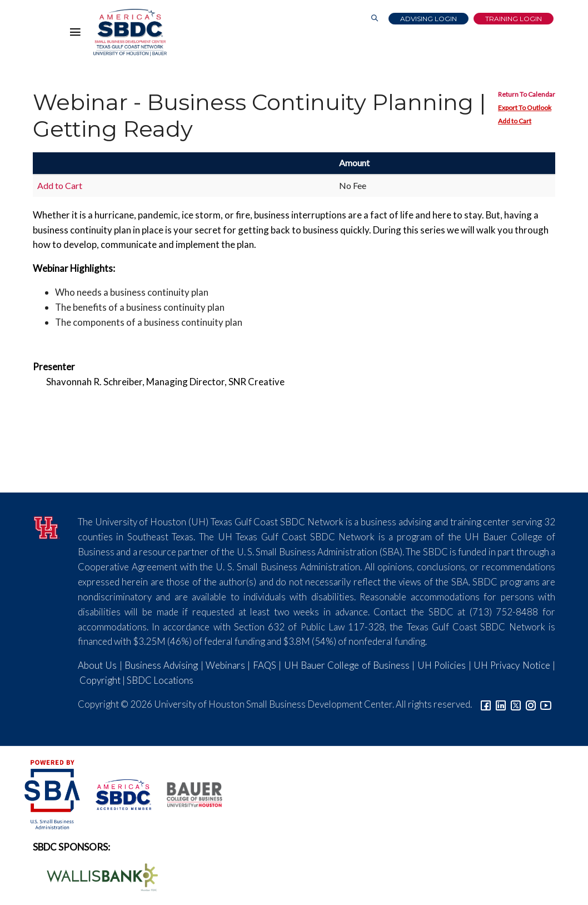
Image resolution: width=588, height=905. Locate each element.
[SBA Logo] (53, 793)
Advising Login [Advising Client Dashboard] (428, 19)
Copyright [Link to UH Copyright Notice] (100, 680)
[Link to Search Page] (375, 19)
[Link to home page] (130, 33)
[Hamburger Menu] (78, 34)
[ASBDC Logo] (117, 793)
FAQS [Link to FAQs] (265, 665)
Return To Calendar (527, 94)
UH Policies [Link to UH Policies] (442, 665)
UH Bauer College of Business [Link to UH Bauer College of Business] (347, 665)
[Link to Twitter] (516, 704)
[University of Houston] (47, 526)
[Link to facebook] (486, 704)
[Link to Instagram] (531, 704)
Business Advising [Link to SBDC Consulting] (161, 665)
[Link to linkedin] (501, 704)
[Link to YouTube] (546, 704)
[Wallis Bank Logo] (96, 876)
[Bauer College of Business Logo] (188, 793)
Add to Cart (515, 121)
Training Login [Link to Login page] (514, 19)
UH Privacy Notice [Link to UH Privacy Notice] (512, 665)
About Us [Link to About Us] (97, 665)
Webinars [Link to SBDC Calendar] (225, 665)
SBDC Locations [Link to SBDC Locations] (160, 680)
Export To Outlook (525, 108)
